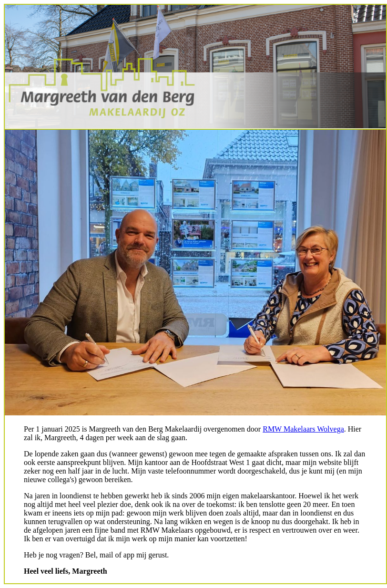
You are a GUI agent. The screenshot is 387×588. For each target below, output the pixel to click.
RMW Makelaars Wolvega (303, 429)
